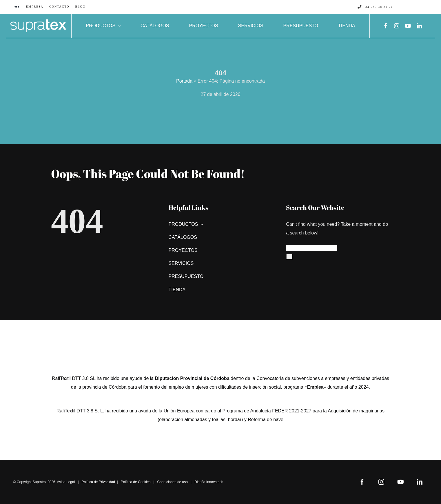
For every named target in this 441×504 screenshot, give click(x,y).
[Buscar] (289, 257)
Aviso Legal (66, 482)
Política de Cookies (136, 482)
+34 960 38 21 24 (375, 7)
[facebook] (386, 26)
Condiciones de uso (173, 482)
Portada (184, 81)
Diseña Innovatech (209, 482)
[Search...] (312, 248)
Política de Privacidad (98, 482)
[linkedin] (419, 26)
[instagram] (397, 26)
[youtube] (408, 26)
